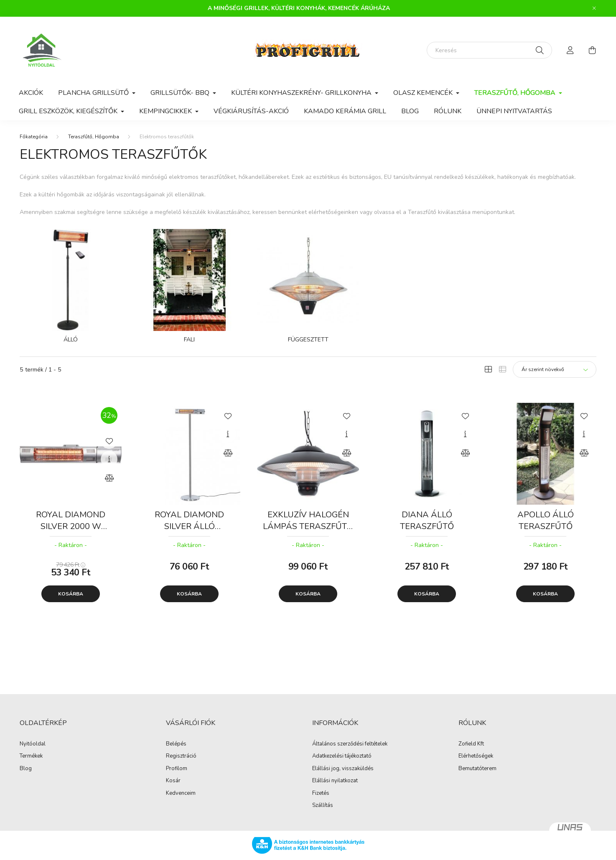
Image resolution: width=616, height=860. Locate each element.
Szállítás (323, 806)
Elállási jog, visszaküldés (343, 769)
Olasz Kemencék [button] (424, 93)
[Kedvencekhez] (109, 440)
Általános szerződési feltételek (350, 744)
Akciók (31, 93)
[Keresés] (489, 50)
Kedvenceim (181, 794)
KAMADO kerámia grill (345, 111)
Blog (410, 111)
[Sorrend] (555, 369)
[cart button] (592, 50)
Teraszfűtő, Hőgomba (94, 137)
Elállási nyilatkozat (335, 781)
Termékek (31, 756)
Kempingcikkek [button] (166, 111)
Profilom (177, 769)
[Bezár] (594, 8)
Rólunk (448, 111)
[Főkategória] (34, 137)
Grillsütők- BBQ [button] (181, 93)
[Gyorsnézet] (109, 459)
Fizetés (321, 794)
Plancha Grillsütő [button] (94, 93)
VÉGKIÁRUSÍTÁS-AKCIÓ (251, 111)
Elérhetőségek (476, 756)
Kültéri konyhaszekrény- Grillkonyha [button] (302, 93)
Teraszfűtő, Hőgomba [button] (516, 93)
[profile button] (570, 50)
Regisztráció (181, 756)
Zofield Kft (471, 744)
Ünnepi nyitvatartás (514, 111)
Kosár (173, 781)
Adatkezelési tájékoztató (342, 756)
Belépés (176, 744)
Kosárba (71, 594)
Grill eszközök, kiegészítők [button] (69, 111)
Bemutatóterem (477, 769)
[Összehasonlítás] (109, 478)
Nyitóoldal (33, 744)
